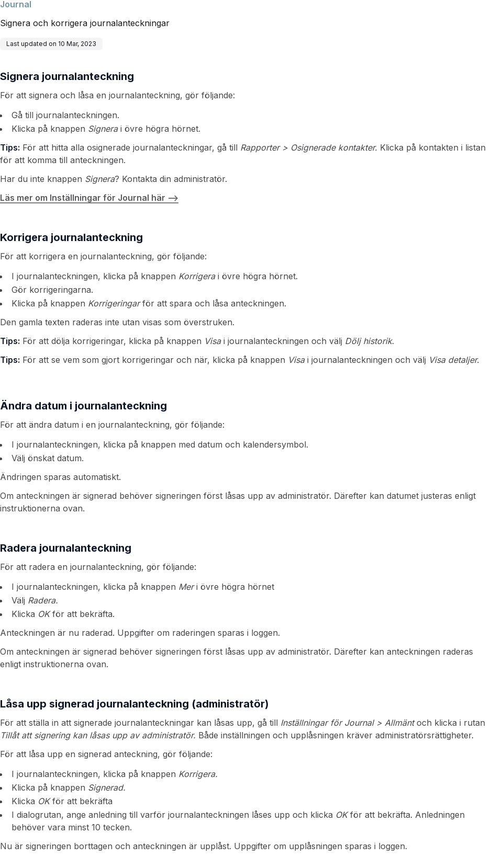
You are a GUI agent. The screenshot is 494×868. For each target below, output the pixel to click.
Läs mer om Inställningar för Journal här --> (89, 198)
